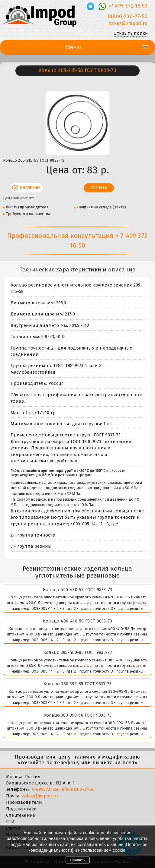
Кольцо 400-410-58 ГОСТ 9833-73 (77, 621)
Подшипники (21, 809)
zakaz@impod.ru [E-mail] (128, 23)
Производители (24, 802)
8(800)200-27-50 (78, 789)
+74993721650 (45, 789)
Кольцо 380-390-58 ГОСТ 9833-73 (78, 715)
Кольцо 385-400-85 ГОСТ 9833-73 (78, 652)
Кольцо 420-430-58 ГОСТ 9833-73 (77, 590)
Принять (78, 860)
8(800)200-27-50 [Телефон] (128, 16)
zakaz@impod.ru (40, 796)
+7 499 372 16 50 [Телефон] (128, 6)
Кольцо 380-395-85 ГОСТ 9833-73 (77, 684)
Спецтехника (21, 815)
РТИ (10, 822)
